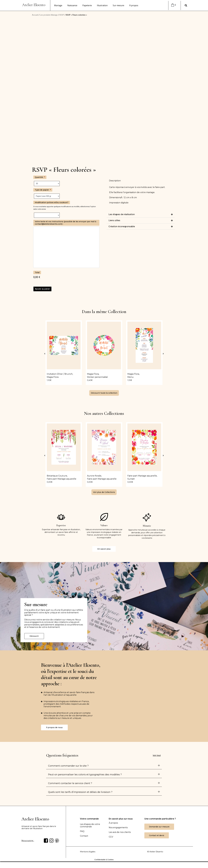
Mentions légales (88, 851)
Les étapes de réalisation (122, 214)
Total (37, 272)
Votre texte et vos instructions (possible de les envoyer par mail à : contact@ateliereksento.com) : (66, 223)
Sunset (131, 478)
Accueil (35, 15)
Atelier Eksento (34, 5)
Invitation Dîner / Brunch (60, 374)
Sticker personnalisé (97, 377)
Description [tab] (115, 181)
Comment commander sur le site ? (68, 765)
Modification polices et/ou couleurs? (52, 202)
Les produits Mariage (49, 15)
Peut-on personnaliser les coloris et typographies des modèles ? (85, 774)
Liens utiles (114, 220)
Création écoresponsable (122, 226)
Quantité (40, 177)
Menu (130, 377)
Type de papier (43, 190)
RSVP (62, 15)
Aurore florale (94, 475)
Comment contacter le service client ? (70, 782)
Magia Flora (53, 377)
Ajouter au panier (42, 289)
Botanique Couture (57, 475)
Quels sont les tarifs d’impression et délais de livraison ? (80, 791)
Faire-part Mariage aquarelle (62, 478)
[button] (141, 214)
